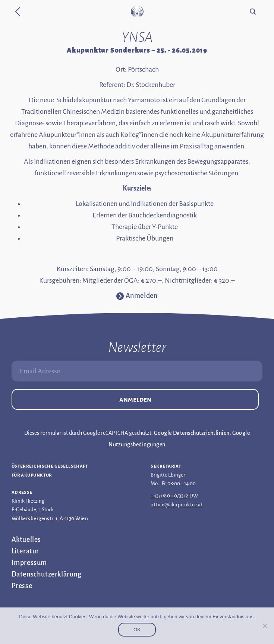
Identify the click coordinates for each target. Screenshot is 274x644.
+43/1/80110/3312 (169, 496)
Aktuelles (26, 540)
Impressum (29, 563)
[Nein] (265, 626)
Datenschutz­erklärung (47, 574)
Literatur (25, 551)
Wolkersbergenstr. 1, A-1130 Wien (50, 519)
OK (137, 630)
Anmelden (135, 399)
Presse (22, 586)
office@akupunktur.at (177, 505)
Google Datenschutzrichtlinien (192, 433)
